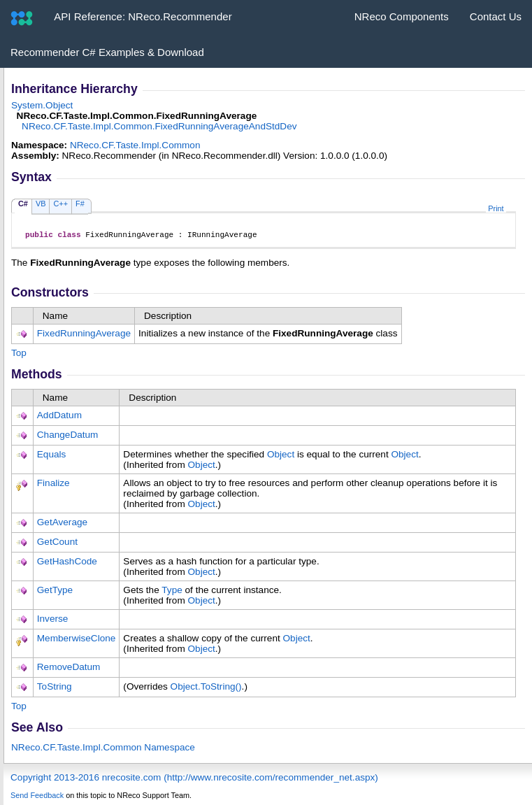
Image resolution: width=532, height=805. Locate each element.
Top (19, 355)
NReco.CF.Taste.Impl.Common (135, 145)
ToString (55, 689)
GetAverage (62, 524)
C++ (60, 204)
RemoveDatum (69, 669)
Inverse (53, 621)
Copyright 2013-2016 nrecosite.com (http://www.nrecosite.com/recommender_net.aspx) (194, 779)
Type (172, 592)
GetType (55, 592)
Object (281, 456)
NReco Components (402, 16)
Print (496, 208)
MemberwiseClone (77, 640)
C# (23, 204)
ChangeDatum (68, 437)
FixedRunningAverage (84, 335)
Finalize (53, 485)
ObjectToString (206, 689)
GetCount (57, 544)
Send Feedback (37, 797)
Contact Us (496, 16)
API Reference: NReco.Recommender (143, 16)
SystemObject (42, 105)
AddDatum (59, 417)
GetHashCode (67, 563)
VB (41, 204)
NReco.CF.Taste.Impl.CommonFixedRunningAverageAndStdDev (159, 126)
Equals (52, 456)
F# (80, 204)
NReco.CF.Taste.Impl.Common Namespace (103, 749)
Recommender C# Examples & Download (107, 52)
